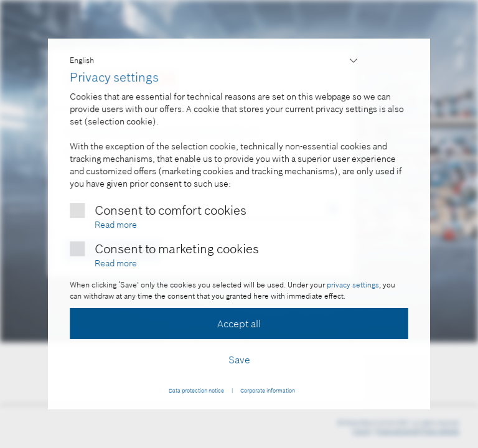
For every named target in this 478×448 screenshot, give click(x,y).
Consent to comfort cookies (170, 210)
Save (239, 360)
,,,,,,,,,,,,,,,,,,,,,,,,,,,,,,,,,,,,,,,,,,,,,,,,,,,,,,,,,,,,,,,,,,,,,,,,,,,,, (215, 61)
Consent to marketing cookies (176, 248)
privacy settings (352, 285)
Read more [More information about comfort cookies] (116, 224)
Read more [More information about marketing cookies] (116, 263)
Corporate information (267, 390)
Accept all (239, 324)
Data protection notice (196, 390)
